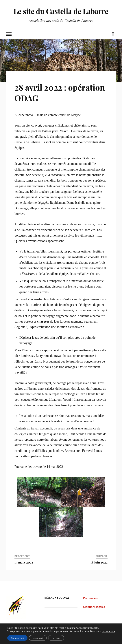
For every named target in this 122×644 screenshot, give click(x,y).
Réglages (56, 638)
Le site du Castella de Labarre (61, 11)
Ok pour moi (17, 638)
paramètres (108, 631)
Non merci (38, 638)
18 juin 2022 (99, 562)
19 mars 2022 (24, 562)
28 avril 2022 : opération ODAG (60, 92)
